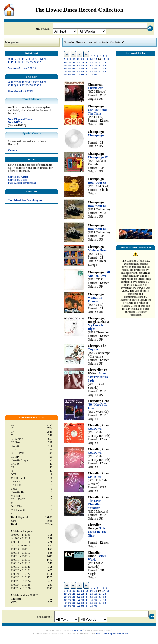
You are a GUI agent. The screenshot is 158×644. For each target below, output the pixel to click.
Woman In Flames (95, 300)
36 (96, 65)
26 (96, 62)
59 (65, 74)
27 (100, 62)
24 (87, 62)
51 (74, 71)
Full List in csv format (22, 183)
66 (96, 74)
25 (91, 62)
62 (78, 74)
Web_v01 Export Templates (112, 633)
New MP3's (15, 122)
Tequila (93, 349)
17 (104, 59)
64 (87, 74)
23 (83, 62)
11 (78, 59)
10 (74, 59)
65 (91, 74)
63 (83, 74)
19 (65, 62)
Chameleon (96, 88)
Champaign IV (98, 157)
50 (70, 71)
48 (105, 68)
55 (91, 71)
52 (78, 71)
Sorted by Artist (18, 177)
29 (65, 65)
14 (91, 59)
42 (78, 68)
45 (91, 68)
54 (87, 71)
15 (96, 59)
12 (82, 59)
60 (70, 74)
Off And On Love (99, 274)
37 (100, 65)
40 (70, 68)
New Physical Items (20, 119)
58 (105, 71)
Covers (13, 150)
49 (65, 71)
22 (78, 62)
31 (74, 65)
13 (87, 59)
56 (96, 71)
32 (78, 65)
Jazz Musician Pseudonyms (25, 200)
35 (91, 65)
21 (74, 62)
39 (65, 68)
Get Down (95, 429)
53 (83, 71)
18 (108, 59)
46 (96, 68)
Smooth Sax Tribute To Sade (99, 377)
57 (100, 71)
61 (74, 74)
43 (83, 68)
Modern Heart (98, 251)
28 (105, 62)
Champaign (96, 135)
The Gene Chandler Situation (94, 504)
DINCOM (76, 630)
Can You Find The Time (97, 112)
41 (74, 68)
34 (87, 65)
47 (100, 68)
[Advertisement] (136, 141)
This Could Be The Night (97, 532)
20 (70, 62)
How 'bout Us (97, 183)
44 (87, 68)
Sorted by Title (17, 180)
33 (83, 65)
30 (70, 65)
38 (105, 65)
